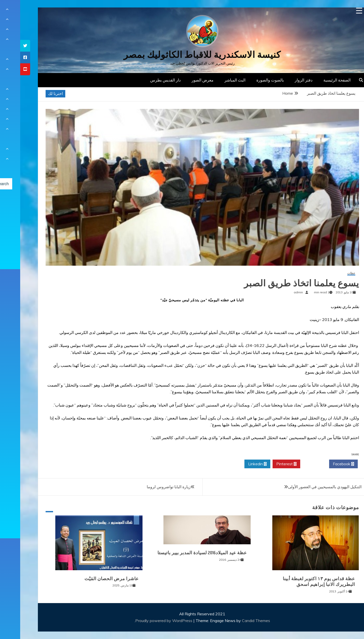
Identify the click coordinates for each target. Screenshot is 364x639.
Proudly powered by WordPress (144, 621)
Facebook (323, 464)
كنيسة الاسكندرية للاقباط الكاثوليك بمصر (182, 55)
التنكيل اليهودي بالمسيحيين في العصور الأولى (305, 487)
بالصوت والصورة (250, 80)
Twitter (294, 464)
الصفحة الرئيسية (317, 80)
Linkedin (237, 464)
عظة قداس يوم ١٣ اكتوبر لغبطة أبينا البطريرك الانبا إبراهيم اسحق (299, 582)
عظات (331, 273)
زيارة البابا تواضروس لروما (148, 487)
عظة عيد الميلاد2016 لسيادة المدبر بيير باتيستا (182, 553)
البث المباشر (215, 80)
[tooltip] (5, 46)
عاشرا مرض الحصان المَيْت (91, 579)
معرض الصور (182, 80)
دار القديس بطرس (145, 80)
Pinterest (266, 464)
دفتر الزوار (283, 80)
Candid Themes (236, 621)
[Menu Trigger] (339, 11)
